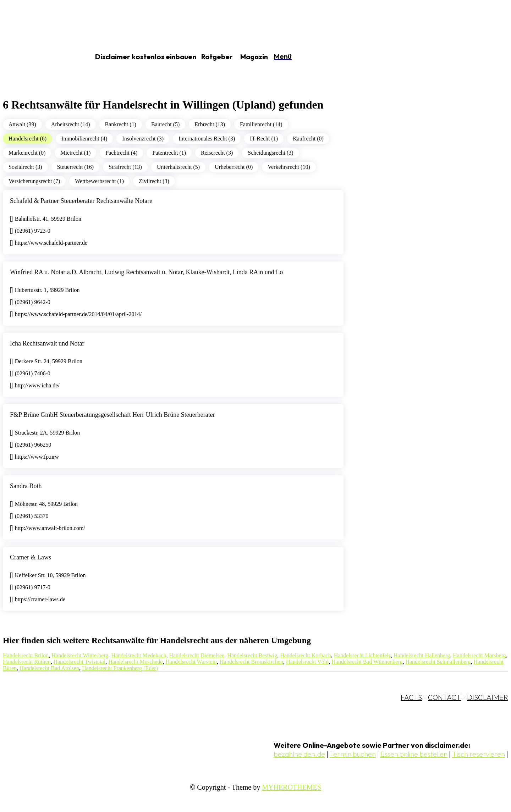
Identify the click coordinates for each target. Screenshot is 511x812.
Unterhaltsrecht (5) (178, 167)
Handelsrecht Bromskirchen (251, 662)
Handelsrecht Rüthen (27, 662)
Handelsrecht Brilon (26, 655)
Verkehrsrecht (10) (289, 167)
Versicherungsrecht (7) (34, 181)
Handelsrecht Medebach (139, 655)
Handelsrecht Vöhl (307, 662)
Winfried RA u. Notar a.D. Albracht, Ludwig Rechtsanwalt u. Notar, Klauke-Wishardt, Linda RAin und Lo (146, 272)
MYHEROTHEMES (292, 787)
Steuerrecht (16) (76, 167)
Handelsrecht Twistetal (80, 662)
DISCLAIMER (488, 697)
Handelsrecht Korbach (306, 655)
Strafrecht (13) (125, 167)
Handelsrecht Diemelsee (197, 655)
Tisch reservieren (479, 754)
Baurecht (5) (165, 124)
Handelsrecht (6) (28, 139)
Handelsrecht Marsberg (479, 655)
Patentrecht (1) (169, 153)
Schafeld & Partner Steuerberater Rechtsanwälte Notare (81, 201)
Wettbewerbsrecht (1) (99, 181)
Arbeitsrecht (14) (71, 124)
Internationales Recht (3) (207, 139)
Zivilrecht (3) (154, 181)
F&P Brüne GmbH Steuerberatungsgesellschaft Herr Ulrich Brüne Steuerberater (112, 415)
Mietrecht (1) (75, 153)
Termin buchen (353, 754)
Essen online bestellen (414, 754)
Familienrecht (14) (261, 124)
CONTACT (444, 697)
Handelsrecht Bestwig (252, 655)
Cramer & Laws (31, 557)
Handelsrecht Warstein (191, 662)
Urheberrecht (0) (234, 167)
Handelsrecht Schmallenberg (438, 662)
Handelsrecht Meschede (135, 662)
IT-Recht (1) (264, 139)
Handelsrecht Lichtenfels (362, 655)
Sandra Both (26, 486)
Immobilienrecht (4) (84, 139)
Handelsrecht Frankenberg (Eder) (120, 668)
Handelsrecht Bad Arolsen (49, 668)
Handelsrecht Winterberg (80, 655)
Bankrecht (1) (121, 124)
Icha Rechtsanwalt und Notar (47, 343)
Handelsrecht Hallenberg (422, 655)
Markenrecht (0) (27, 153)
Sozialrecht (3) (25, 167)
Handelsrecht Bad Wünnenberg (367, 662)
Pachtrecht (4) (121, 153)
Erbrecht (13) (210, 124)
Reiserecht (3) (217, 153)
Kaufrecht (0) (308, 139)
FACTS (411, 697)
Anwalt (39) (22, 124)
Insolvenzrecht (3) (143, 139)
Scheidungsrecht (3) (270, 153)
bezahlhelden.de (299, 754)
